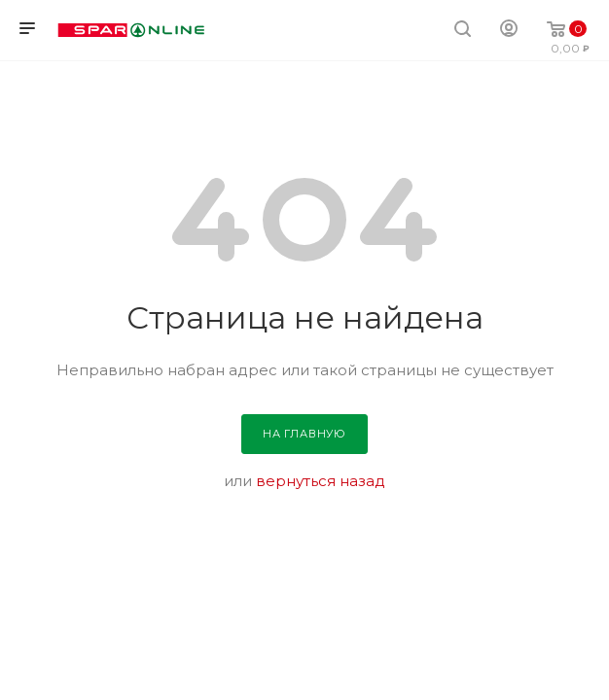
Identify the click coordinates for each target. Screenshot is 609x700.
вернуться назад (321, 481)
